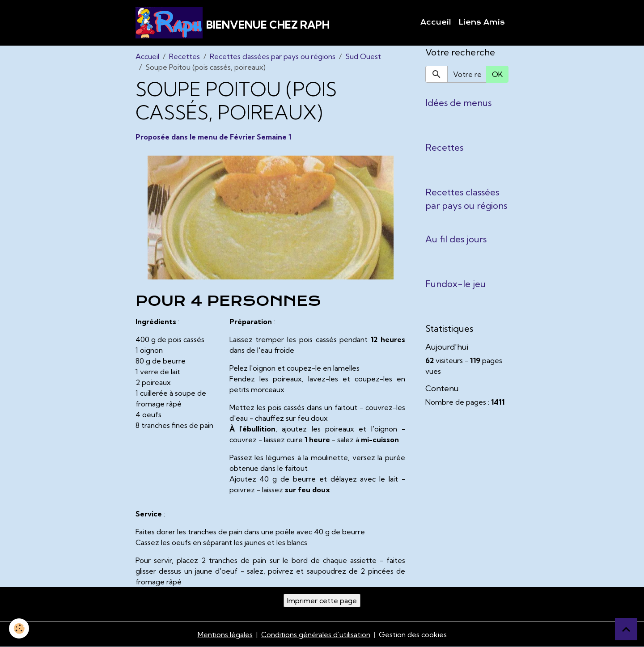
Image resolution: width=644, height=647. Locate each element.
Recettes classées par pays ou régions (273, 56)
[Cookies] (19, 628)
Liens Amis (482, 22)
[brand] (233, 23)
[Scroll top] (626, 629)
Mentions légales (225, 634)
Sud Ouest (363, 56)
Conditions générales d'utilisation (316, 634)
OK (497, 74)
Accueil (436, 22)
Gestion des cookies (413, 634)
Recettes (184, 56)
